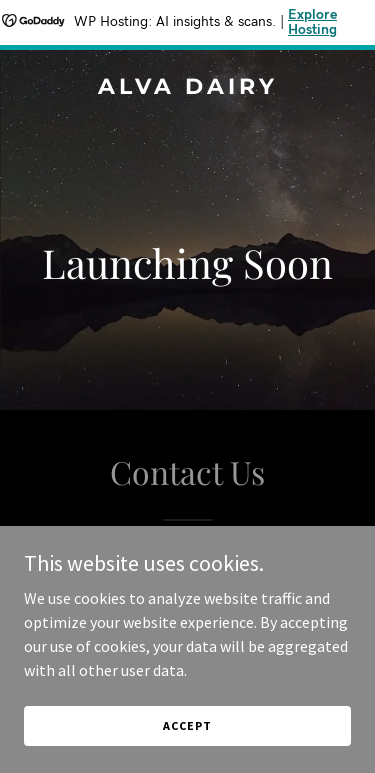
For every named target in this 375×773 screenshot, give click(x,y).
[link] (187, 88)
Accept (187, 725)
